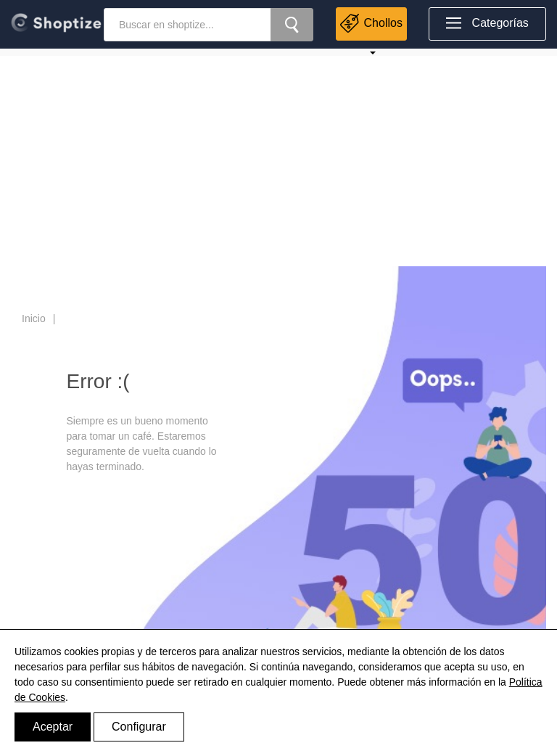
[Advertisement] (278, 157)
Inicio (34, 319)
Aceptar (53, 727)
